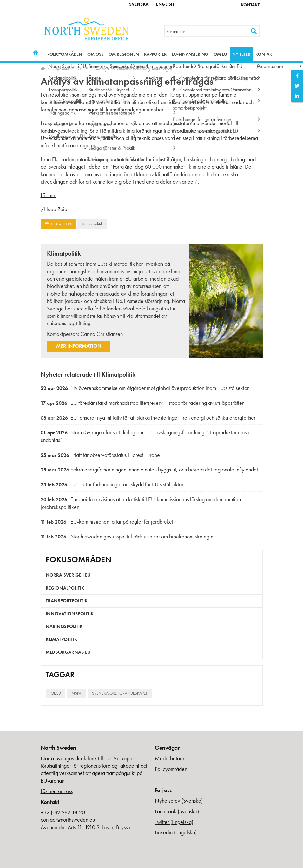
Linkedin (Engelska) (176, 832)
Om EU (220, 54)
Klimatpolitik (92, 224)
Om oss (95, 54)
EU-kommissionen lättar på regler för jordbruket (107, 521)
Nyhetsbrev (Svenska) (179, 801)
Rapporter (155, 54)
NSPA (76, 693)
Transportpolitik (67, 601)
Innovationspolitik (70, 614)
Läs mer (49, 195)
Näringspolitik (64, 626)
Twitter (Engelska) (174, 822)
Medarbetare (170, 758)
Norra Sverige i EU (68, 575)
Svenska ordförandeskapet (120, 693)
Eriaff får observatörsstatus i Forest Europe (100, 455)
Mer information (79, 346)
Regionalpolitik (65, 588)
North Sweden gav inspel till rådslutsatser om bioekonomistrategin (127, 536)
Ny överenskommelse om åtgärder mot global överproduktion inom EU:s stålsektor (145, 388)
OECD (56, 693)
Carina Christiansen (102, 334)
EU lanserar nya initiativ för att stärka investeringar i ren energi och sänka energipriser (148, 418)
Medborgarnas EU (68, 652)
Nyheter (241, 54)
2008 (82, 69)
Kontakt (250, 5)
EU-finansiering (190, 54)
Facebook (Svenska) (177, 811)
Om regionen (124, 54)
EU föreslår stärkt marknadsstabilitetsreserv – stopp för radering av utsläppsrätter (142, 403)
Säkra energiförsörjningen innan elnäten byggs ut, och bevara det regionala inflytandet (149, 469)
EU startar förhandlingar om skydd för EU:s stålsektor (112, 484)
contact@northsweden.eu (68, 820)
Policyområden (65, 54)
